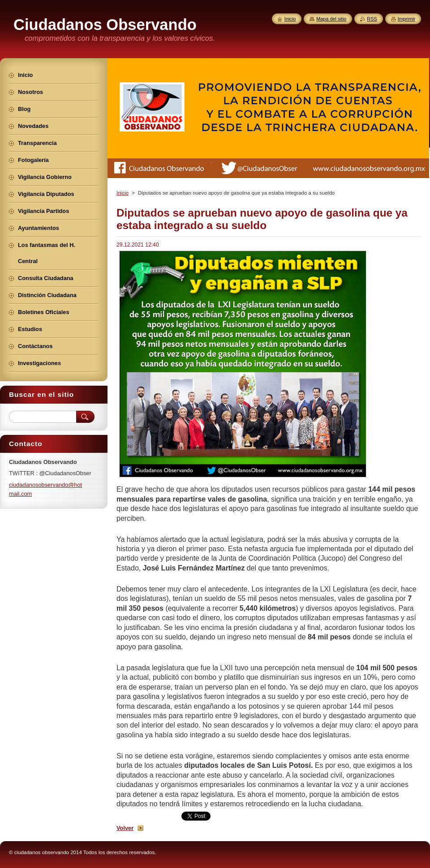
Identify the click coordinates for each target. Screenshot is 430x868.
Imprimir (406, 19)
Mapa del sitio (331, 19)
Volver (125, 828)
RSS (372, 19)
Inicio (123, 193)
